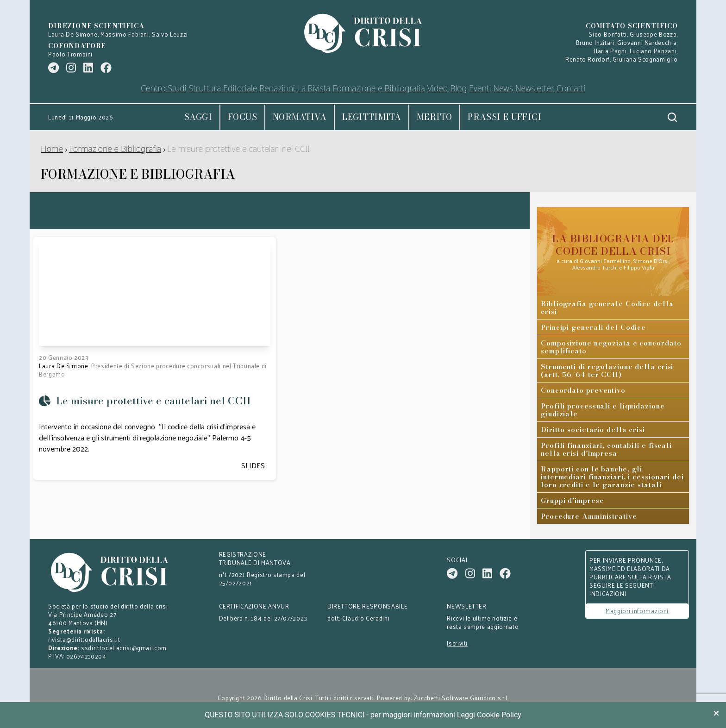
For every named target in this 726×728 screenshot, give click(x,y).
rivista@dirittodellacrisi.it (84, 639)
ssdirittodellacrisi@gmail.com (124, 648)
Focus (242, 117)
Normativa (300, 117)
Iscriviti (457, 643)
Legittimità (372, 117)
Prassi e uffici (504, 117)
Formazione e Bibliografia (115, 149)
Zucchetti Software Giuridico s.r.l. (461, 698)
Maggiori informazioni (637, 611)
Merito (434, 117)
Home (52, 149)
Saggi (198, 117)
